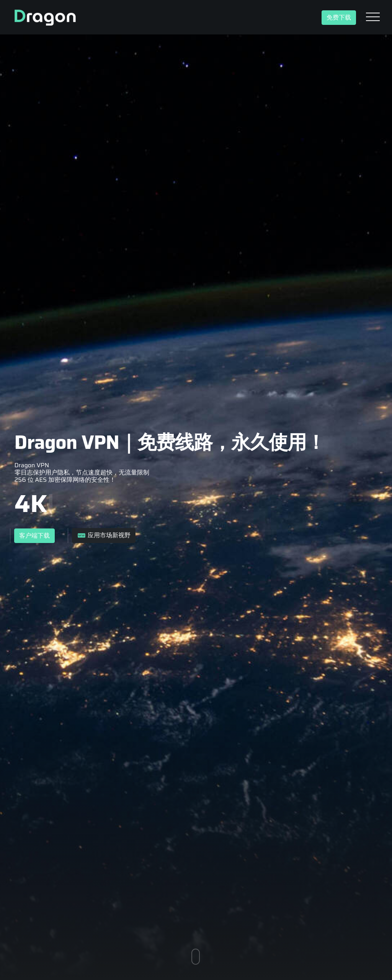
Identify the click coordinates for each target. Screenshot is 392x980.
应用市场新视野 (104, 535)
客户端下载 (34, 536)
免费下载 (339, 18)
